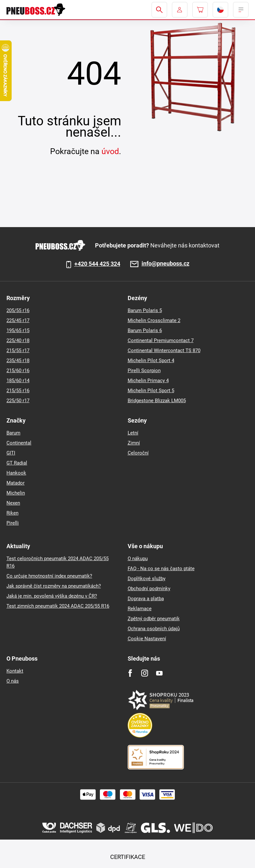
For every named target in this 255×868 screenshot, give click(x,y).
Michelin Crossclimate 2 (154, 320)
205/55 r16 (18, 310)
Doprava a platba (146, 599)
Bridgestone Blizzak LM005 (157, 401)
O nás (13, 681)
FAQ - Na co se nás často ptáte (161, 569)
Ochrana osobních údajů (154, 629)
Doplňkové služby (147, 579)
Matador (16, 483)
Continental (19, 443)
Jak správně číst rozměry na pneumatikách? (54, 586)
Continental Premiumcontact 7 (161, 340)
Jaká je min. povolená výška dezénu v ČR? (52, 596)
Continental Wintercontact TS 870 (164, 350)
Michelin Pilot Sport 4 (151, 361)
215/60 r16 (18, 371)
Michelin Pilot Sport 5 (151, 391)
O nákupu (138, 559)
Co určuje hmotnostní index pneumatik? (49, 576)
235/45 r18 (18, 361)
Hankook (16, 473)
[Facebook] (130, 673)
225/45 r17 (18, 320)
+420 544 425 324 (97, 264)
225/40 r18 (18, 340)
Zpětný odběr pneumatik (154, 619)
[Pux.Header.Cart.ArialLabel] (200, 10)
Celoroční (138, 453)
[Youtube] (159, 673)
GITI (11, 453)
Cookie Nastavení (147, 639)
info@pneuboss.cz (165, 264)
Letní (133, 433)
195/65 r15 (18, 330)
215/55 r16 (18, 391)
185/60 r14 (18, 381)
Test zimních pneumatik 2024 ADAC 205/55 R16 (58, 606)
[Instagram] (145, 673)
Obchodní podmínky (149, 589)
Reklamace (140, 609)
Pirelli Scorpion (144, 371)
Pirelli (13, 523)
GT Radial (17, 463)
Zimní (134, 443)
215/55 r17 (18, 350)
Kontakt (15, 671)
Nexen (13, 503)
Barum (13, 433)
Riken (12, 513)
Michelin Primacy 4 (148, 381)
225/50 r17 (18, 401)
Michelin (16, 493)
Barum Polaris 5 (145, 310)
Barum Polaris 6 (145, 330)
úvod (110, 151)
